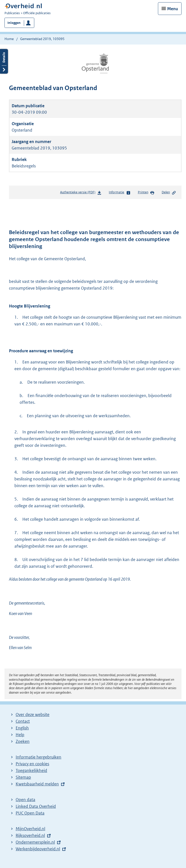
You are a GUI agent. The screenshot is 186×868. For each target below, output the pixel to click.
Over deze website (33, 715)
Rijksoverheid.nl (30, 835)
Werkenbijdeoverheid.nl (38, 849)
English (22, 728)
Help (20, 735)
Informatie (120, 193)
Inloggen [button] (14, 23)
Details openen (4, 61)
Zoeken (23, 741)
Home (9, 39)
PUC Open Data (30, 813)
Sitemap (23, 777)
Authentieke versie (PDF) (81, 193)
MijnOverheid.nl (30, 829)
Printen (146, 193)
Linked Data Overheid (36, 806)
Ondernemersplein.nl (35, 842)
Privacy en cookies (32, 764)
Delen (169, 193)
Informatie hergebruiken (38, 757)
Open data (25, 800)
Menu (173, 9)
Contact (23, 721)
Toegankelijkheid (31, 770)
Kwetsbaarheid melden (37, 784)
